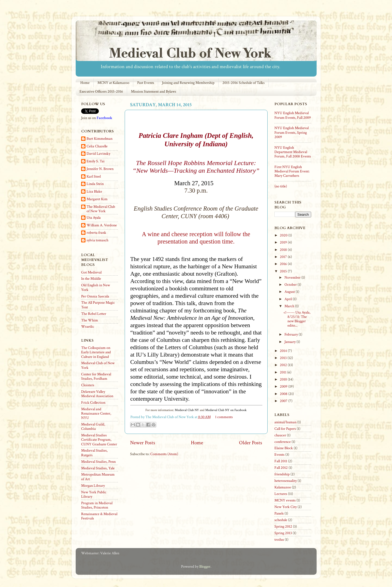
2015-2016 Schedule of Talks (244, 83)
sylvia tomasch (97, 240)
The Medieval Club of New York (101, 209)
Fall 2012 (281, 468)
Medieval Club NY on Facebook (226, 410)
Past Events (146, 83)
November (293, 278)
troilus (279, 540)
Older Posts (251, 443)
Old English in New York (96, 287)
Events (279, 455)
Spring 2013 (283, 533)
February (292, 334)
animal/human (285, 422)
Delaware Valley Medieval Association (97, 394)
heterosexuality (286, 481)
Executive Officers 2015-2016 (101, 92)
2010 (284, 379)
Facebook (104, 118)
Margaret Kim (97, 199)
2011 (284, 372)
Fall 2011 (281, 461)
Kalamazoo (283, 487)
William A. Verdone (102, 225)
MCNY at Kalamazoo (113, 83)
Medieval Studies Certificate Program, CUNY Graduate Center (99, 440)
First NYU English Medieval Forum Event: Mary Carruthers (292, 171)
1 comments (224, 417)
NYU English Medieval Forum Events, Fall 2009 (293, 115)
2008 (284, 394)
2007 (284, 401)
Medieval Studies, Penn (98, 462)
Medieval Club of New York (98, 365)
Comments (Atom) (164, 454)
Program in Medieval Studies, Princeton (97, 505)
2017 (284, 257)
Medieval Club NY (187, 410)
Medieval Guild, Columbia (93, 427)
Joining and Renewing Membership (188, 83)
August (290, 292)
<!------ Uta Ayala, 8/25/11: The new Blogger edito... (297, 319)
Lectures (281, 494)
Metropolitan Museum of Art (98, 477)
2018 (284, 250)
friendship (282, 474)
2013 (284, 358)
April (289, 299)
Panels (279, 513)
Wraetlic (88, 327)
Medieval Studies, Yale (98, 468)
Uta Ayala (94, 218)
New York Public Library (94, 494)
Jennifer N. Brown (100, 169)
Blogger (205, 567)
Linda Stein (95, 184)
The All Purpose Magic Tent (98, 305)
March (290, 306)
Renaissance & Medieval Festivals (99, 516)
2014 (284, 351)
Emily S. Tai (96, 161)
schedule (281, 520)
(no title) (281, 186)
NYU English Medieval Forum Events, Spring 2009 (292, 132)
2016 (284, 264)
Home (85, 83)
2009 (284, 387)
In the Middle (91, 279)
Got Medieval (91, 272)
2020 (284, 235)
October (291, 285)
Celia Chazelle (97, 146)
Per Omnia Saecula (95, 296)
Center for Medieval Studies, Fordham (96, 376)
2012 (284, 365)
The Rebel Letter (94, 314)
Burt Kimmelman (99, 139)
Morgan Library (93, 486)
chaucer (280, 435)
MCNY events (285, 500)
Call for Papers (285, 429)
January (290, 342)
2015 (284, 271)
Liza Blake (94, 192)
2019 (284, 242)
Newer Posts (143, 443)
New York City (286, 507)
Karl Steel (94, 177)
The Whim (90, 320)
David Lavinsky (98, 154)
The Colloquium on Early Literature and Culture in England (96, 352)
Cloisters (88, 385)
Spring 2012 (283, 527)
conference (283, 442)
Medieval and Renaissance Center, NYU (96, 413)
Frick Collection (93, 403)
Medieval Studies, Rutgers (94, 453)
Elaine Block (284, 448)
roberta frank (96, 233)
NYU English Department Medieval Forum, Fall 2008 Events (293, 152)
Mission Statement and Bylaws (154, 92)
